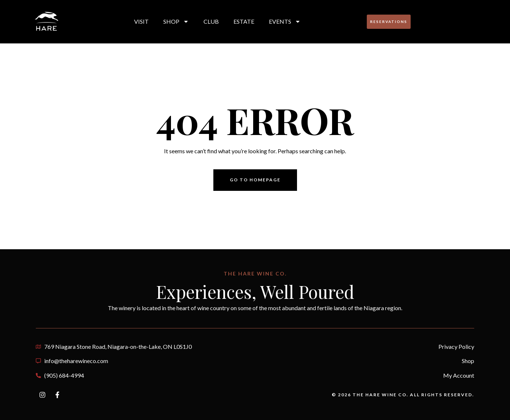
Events (285, 22)
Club (211, 21)
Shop (176, 22)
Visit (141, 21)
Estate (244, 21)
